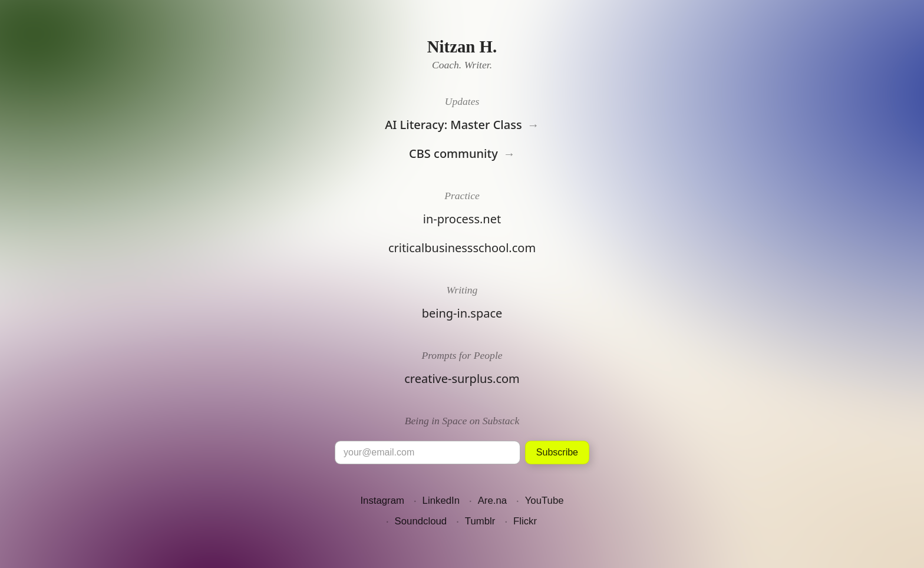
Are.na (492, 501)
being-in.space (462, 313)
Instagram (382, 501)
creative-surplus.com (462, 379)
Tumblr (480, 521)
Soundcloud (421, 521)
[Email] (428, 453)
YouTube (544, 501)
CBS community (453, 153)
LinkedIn (441, 501)
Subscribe (557, 452)
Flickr (525, 521)
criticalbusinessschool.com (462, 248)
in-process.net (462, 219)
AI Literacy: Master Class (453, 125)
